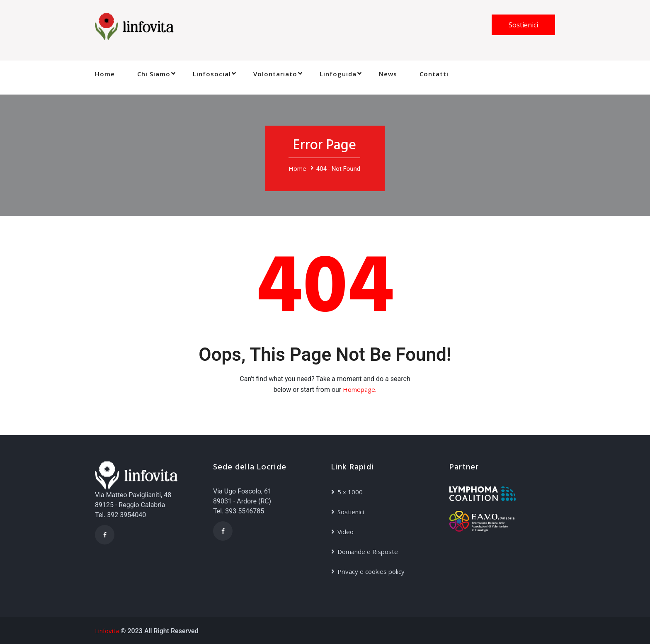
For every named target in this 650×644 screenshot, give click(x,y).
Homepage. (360, 389)
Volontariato (275, 74)
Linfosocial (212, 74)
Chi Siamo (154, 74)
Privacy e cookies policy (371, 571)
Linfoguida (338, 74)
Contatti (434, 74)
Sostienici (523, 25)
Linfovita (107, 631)
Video (346, 532)
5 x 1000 (350, 492)
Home (105, 74)
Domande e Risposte (368, 552)
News (388, 74)
